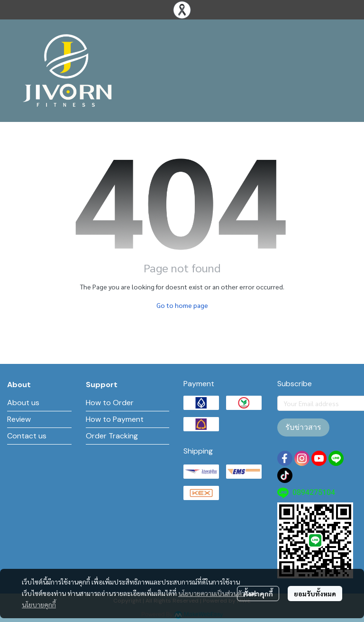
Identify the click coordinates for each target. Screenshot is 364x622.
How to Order (110, 403)
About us (23, 403)
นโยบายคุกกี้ (39, 604)
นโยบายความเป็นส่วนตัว (212, 593)
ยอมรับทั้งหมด (315, 594)
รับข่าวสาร (303, 427)
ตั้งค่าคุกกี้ (258, 594)
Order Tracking (112, 436)
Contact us (27, 436)
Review (19, 419)
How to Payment (115, 419)
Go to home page (182, 305)
